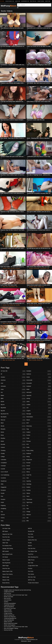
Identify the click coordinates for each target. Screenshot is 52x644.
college (40, 287)
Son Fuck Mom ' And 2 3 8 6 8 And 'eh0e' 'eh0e (16, 627)
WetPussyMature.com (32, 639)
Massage (39, 414)
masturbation (43, 268)
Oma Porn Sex (6, 568)
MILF (39, 423)
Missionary (39, 426)
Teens (39, 496)
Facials (13, 493)
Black (13, 423)
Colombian (13, 460)
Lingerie (39, 411)
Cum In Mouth (13, 472)
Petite (39, 438)
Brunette (13, 445)
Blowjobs (13, 429)
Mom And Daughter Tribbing (11, 628)
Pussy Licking (39, 451)
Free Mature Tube (33, 551)
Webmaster (24, 641)
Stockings (39, 484)
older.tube (17, 1)
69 (13, 374)
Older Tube (47, 1)
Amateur (13, 377)
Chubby (13, 454)
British (13, 441)
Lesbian (39, 405)
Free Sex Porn (32, 548)
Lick (39, 408)
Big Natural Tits (13, 414)
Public (39, 448)
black (9, 268)
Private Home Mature (33, 583)
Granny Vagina (41, 1)
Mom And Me (7, 598)
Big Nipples (13, 417)
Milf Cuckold (5, 551)
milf (48, 268)
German (13, 515)
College (13, 457)
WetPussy (9, 6)
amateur (5, 268)
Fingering (13, 506)
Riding (39, 457)
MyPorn (30, 546)
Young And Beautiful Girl (10, 618)
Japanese (39, 396)
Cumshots (13, 478)
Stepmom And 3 (8, 612)
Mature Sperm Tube (7, 571)
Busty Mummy (6, 583)
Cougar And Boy (8, 613)
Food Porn (31, 554)
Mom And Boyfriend (9, 607)
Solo (39, 478)
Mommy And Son (8, 630)
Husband (39, 386)
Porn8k (30, 543)
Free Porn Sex (33, 1)
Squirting (39, 481)
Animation (13, 386)
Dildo (13, 484)
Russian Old (31, 531)
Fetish (13, 503)
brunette (13, 268)
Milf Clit (30, 528)
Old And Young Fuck (9, 615)
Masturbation (39, 417)
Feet (13, 496)
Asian (13, 389)
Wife (39, 521)
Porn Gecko (31, 574)
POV (39, 445)
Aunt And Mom (8, 600)
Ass (13, 392)
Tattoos (39, 493)
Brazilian (13, 438)
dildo (4, 360)
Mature (39, 420)
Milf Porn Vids (32, 580)
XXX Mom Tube (6, 528)
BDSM (13, 402)
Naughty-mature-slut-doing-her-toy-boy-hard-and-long (17, 590)
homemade (37, 268)
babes (4, 323)
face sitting (10, 305)
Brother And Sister (9, 597)
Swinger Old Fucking (8, 548)
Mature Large (6, 577)
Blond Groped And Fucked (11, 623)
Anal (13, 383)
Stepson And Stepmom (10, 617)
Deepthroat (13, 481)
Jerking (39, 399)
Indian (39, 389)
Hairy (13, 521)
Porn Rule (31, 534)
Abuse (29, 641)
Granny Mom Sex (32, 540)
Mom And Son (8, 593)
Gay (13, 512)
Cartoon (13, 448)
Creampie (13, 466)
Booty (13, 435)
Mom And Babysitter (9, 620)
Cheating (13, 451)
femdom (18, 305)
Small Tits (39, 475)
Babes (13, 396)
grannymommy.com (10, 1)
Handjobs (39, 371)
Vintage (39, 512)
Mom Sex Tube (32, 577)
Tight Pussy (39, 503)
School (39, 466)
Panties (39, 435)
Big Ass (13, 405)
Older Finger (6, 566)
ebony (39, 360)
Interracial (39, 392)
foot (7, 287)
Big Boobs (13, 408)
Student (39, 487)
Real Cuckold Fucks (7, 554)
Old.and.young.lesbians (10, 603)
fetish (4, 287)
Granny (13, 518)
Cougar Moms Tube (33, 566)
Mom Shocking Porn (33, 557)
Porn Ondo (31, 537)
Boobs (13, 432)
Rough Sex (39, 460)
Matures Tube (6, 580)
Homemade (39, 380)
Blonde (13, 426)
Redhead (39, 454)
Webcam (39, 515)
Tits (39, 506)
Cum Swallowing (13, 475)
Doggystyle (13, 487)
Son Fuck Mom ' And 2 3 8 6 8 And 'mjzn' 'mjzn (16, 595)
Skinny (39, 472)
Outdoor (39, 432)
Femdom (13, 500)
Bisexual (13, 420)
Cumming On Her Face (10, 608)
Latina (39, 402)
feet (14, 305)
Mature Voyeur (6, 560)
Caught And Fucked (9, 592)
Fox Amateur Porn (7, 546)
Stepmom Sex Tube (7, 534)
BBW (13, 399)
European (13, 490)
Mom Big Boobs (6, 563)
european (18, 268)
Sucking (39, 490)
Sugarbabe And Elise (9, 605)
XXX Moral (5, 557)
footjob (14, 342)
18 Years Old (13, 371)
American (13, 380)
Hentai (39, 377)
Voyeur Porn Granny (8, 574)
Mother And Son (8, 622)
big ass (36, 287)
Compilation (13, 463)
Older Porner (31, 560)
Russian (39, 463)
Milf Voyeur (5, 531)
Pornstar (39, 441)
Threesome (39, 500)
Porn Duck (31, 571)
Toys (39, 509)
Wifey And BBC (8, 610)
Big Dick (13, 411)
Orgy (39, 429)
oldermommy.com (25, 1)
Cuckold (13, 469)
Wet (39, 518)
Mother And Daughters (10, 625)
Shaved (39, 469)
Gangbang (13, 509)
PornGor (30, 568)
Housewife (39, 383)
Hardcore (39, 374)
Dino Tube (31, 563)
